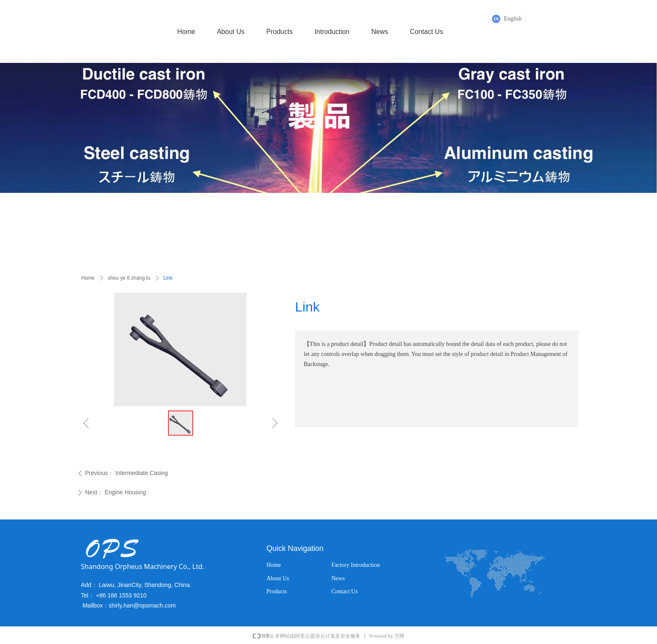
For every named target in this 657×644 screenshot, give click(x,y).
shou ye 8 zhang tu (129, 278)
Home (88, 278)
